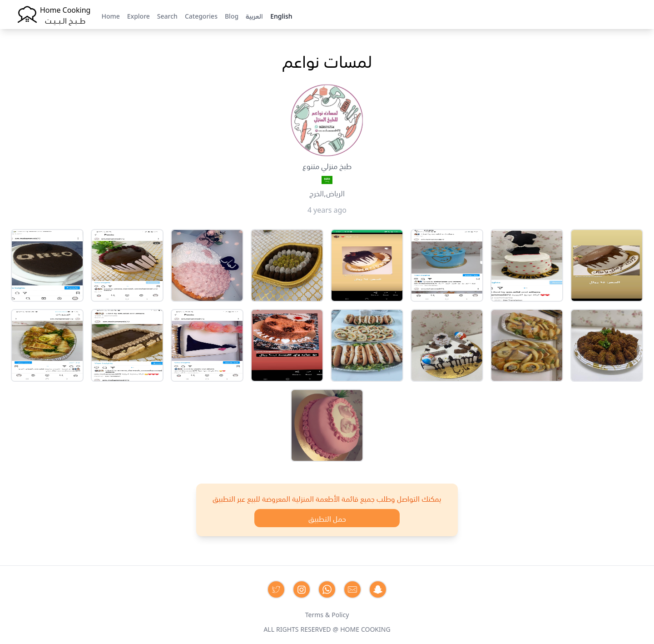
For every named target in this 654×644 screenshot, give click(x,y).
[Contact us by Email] (352, 589)
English (281, 15)
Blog (232, 15)
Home (110, 15)
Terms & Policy (327, 614)
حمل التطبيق (327, 518)
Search (167, 15)
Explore (139, 15)
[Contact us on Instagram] (302, 589)
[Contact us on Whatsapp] (327, 589)
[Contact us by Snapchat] (378, 589)
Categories (201, 15)
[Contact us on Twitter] (276, 589)
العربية (254, 15)
